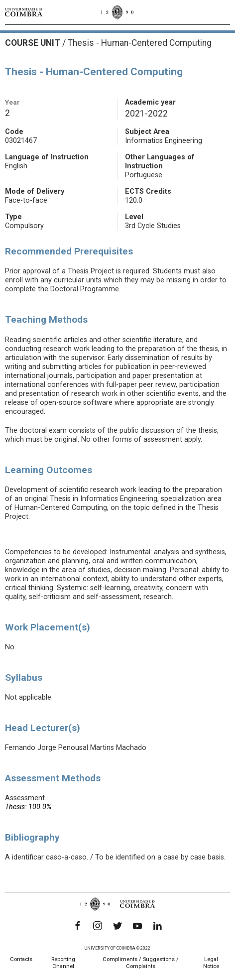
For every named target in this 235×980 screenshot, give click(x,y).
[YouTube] (137, 926)
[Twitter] (117, 926)
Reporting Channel (63, 963)
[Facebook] (78, 926)
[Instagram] (98, 926)
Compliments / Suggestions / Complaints (141, 963)
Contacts (21, 959)
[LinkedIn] (157, 926)
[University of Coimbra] (24, 12)
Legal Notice (211, 963)
